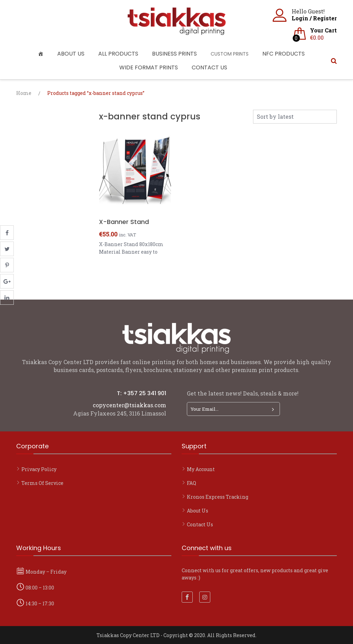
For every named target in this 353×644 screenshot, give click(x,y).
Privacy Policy (39, 469)
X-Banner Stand (124, 222)
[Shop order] (295, 117)
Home (24, 93)
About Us (71, 54)
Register (325, 18)
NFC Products (284, 54)
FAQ (191, 483)
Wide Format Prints (149, 67)
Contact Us (209, 67)
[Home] (42, 54)
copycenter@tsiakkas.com (129, 405)
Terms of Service (42, 483)
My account (201, 469)
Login (300, 18)
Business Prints (174, 54)
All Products (118, 54)
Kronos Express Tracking (218, 497)
